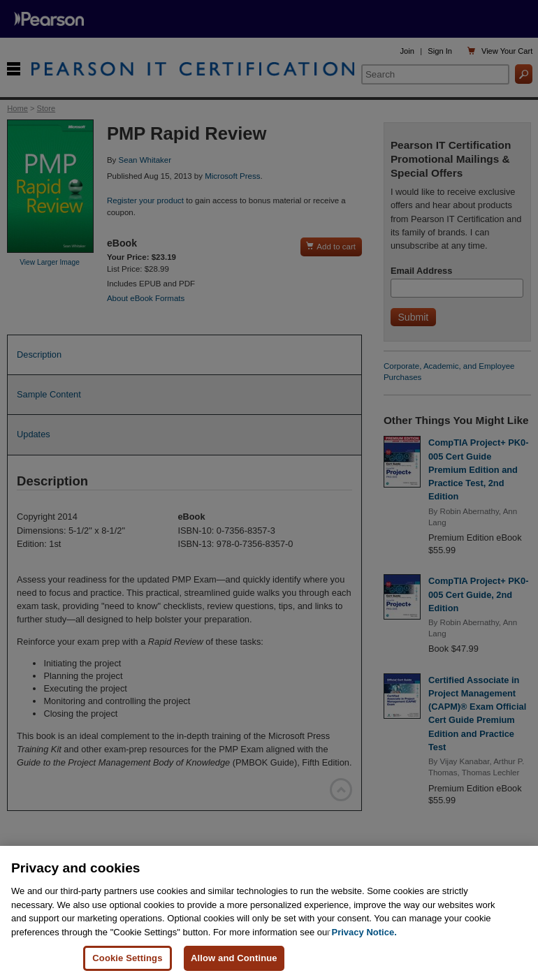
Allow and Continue (234, 958)
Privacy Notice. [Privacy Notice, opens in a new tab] (364, 932)
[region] (269, 913)
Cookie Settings (127, 958)
